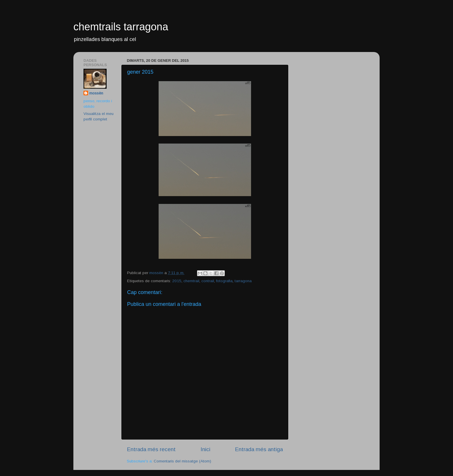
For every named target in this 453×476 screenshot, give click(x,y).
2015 (177, 281)
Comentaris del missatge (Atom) (182, 461)
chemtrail (191, 281)
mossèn (96, 93)
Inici (205, 449)
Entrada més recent (151, 449)
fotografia (224, 281)
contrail (208, 281)
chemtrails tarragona (121, 27)
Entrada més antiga (259, 449)
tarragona (243, 281)
